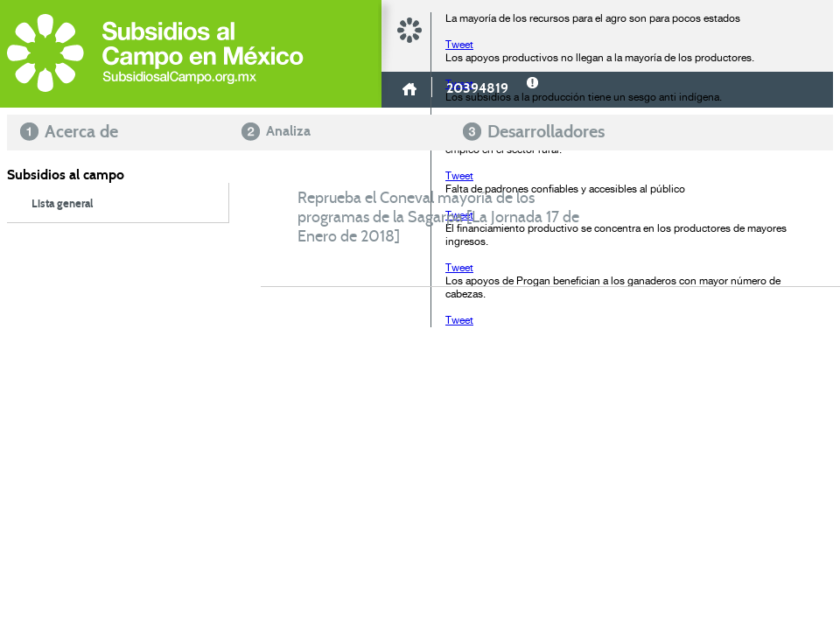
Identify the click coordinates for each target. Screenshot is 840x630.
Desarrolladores (546, 131)
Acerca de (81, 131)
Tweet (459, 45)
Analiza (288, 131)
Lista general (62, 204)
